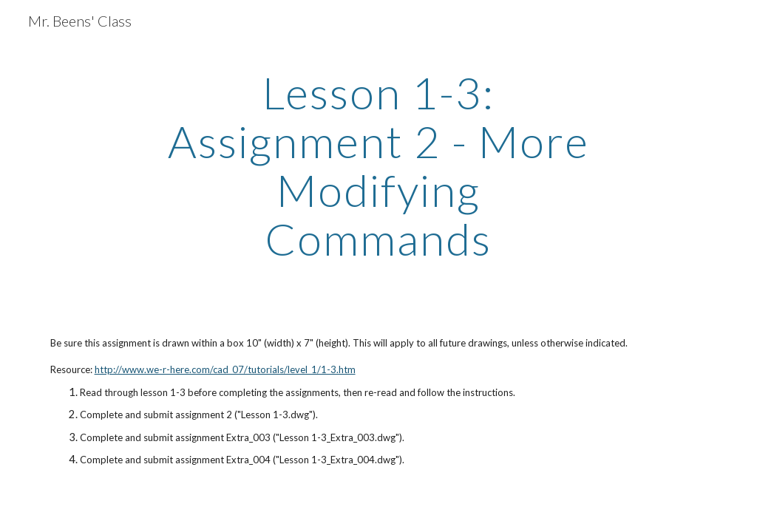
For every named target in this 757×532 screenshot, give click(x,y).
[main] (378, 166)
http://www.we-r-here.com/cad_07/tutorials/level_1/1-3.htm (225, 369)
